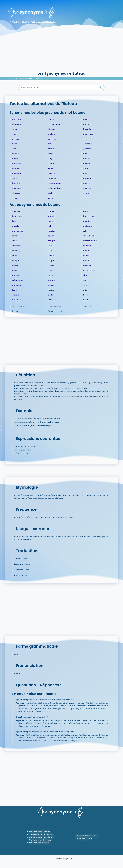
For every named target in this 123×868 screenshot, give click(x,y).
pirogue (16, 139)
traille (50, 295)
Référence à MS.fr (84, 839)
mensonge (88, 134)
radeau (87, 251)
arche (51, 154)
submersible (18, 280)
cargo (15, 134)
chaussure (17, 193)
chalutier (16, 168)
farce (86, 168)
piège (86, 290)
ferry (85, 280)
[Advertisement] (61, 53)
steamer (16, 241)
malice (51, 290)
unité (50, 246)
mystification (18, 173)
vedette (87, 246)
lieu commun (89, 216)
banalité (16, 183)
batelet (51, 265)
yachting (16, 251)
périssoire (88, 226)
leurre (15, 290)
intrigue (16, 260)
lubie (14, 221)
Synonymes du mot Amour (41, 834)
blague (51, 159)
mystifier (16, 275)
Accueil (8, 79)
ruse (85, 173)
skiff (85, 275)
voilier (15, 255)
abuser (86, 260)
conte (86, 193)
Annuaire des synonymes (87, 836)
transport (17, 246)
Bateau (38, 79)
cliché (15, 149)
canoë (51, 163)
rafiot (86, 231)
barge (15, 159)
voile (85, 139)
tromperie (52, 178)
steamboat (89, 236)
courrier (16, 198)
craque (51, 149)
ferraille (22, 306)
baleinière (88, 178)
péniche (52, 173)
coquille (51, 306)
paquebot (17, 119)
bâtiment (52, 144)
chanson (87, 255)
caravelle (87, 188)
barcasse (17, 300)
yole (50, 251)
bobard (87, 159)
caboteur (88, 144)
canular (87, 163)
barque (51, 119)
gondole (87, 149)
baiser (15, 265)
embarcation (54, 124)
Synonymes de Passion (40, 832)
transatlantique (90, 241)
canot (86, 119)
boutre (86, 300)
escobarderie (89, 270)
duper (51, 270)
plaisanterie (18, 231)
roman (15, 236)
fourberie (16, 211)
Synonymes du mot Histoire (42, 837)
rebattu (51, 275)
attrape (51, 129)
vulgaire (51, 280)
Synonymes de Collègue (40, 840)
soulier (51, 236)
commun (87, 265)
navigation (17, 285)
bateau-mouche (55, 183)
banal (15, 144)
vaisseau (52, 139)
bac (85, 154)
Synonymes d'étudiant (39, 843)
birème (87, 295)
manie (51, 221)
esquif (51, 168)
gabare (51, 211)
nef (49, 226)
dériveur (16, 270)
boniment (17, 163)
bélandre (87, 129)
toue (15, 178)
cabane (87, 183)
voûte (86, 285)
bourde (51, 255)
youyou (51, 260)
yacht (15, 129)
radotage (52, 231)
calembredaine (55, 188)
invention (52, 216)
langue (51, 285)
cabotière (17, 188)
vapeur (15, 154)
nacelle (16, 226)
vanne (51, 300)
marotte (87, 221)
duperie (16, 295)
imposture (17, 216)
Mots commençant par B (23, 79)
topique (51, 241)
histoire (87, 211)
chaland (52, 134)
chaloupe (17, 124)
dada (50, 198)
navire (86, 124)
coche (51, 193)
